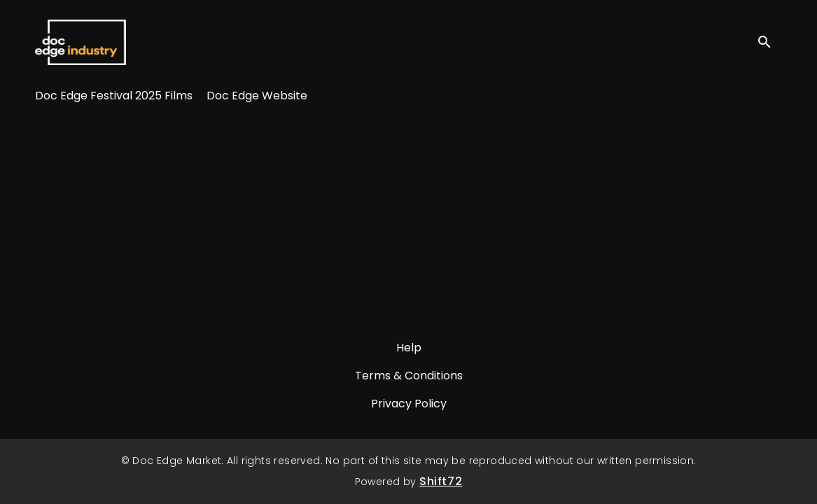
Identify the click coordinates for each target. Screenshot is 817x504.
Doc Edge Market (81, 42)
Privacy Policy (409, 404)
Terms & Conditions (409, 376)
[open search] (769, 42)
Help (409, 348)
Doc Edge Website (257, 96)
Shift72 (441, 481)
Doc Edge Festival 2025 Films (114, 96)
